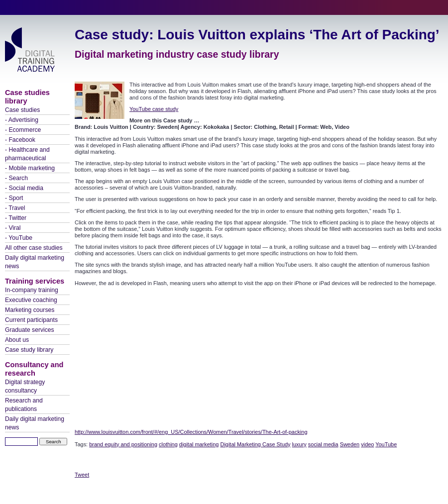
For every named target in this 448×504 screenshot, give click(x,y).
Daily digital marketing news (35, 262)
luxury (299, 444)
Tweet (82, 475)
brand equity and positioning (123, 444)
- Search (16, 178)
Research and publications (24, 405)
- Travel (15, 208)
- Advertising (22, 120)
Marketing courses (30, 310)
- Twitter (16, 218)
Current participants (31, 320)
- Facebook (20, 140)
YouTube (386, 444)
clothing (168, 444)
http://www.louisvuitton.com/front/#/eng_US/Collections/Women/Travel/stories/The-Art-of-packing (191, 432)
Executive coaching (31, 300)
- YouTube (19, 238)
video (367, 444)
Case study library (29, 350)
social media (323, 444)
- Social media (24, 188)
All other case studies (34, 248)
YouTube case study (154, 109)
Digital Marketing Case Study (256, 444)
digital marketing (199, 444)
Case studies (22, 110)
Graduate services (30, 330)
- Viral (13, 228)
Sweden (350, 444)
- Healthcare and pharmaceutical (27, 154)
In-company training (32, 290)
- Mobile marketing (30, 168)
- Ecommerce (23, 130)
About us (17, 340)
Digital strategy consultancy (25, 386)
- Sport (14, 198)
